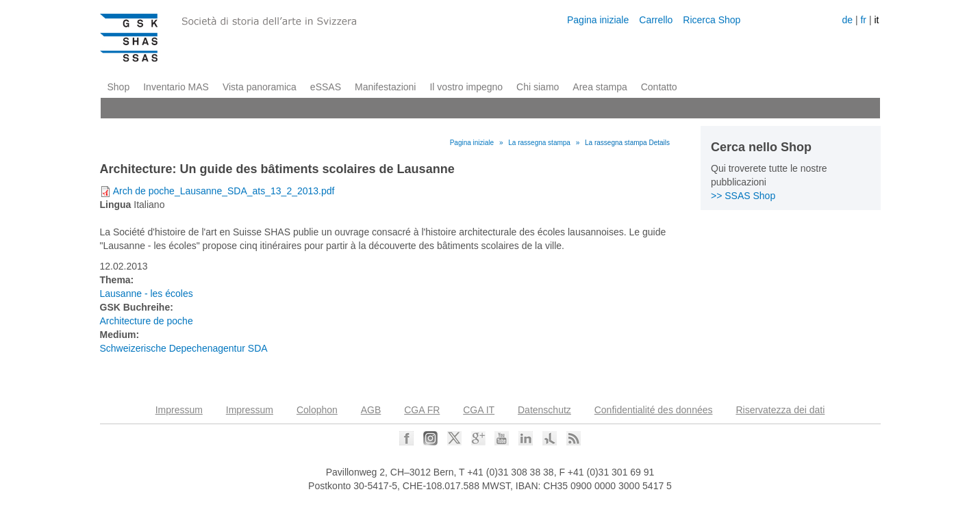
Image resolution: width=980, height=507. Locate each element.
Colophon (317, 410)
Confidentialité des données (654, 410)
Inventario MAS (176, 87)
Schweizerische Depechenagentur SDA (184, 348)
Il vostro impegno (466, 87)
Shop (119, 87)
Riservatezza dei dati (780, 410)
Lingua (116, 205)
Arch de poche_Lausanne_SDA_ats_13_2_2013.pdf (224, 191)
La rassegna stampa (539, 143)
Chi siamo (538, 87)
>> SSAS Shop (743, 196)
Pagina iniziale (598, 20)
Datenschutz (544, 410)
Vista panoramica (260, 87)
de (847, 20)
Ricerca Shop (712, 20)
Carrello (656, 20)
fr (863, 20)
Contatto (659, 87)
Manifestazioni (386, 87)
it (876, 20)
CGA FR (422, 410)
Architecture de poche (147, 321)
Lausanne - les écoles (147, 294)
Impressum (179, 410)
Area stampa (600, 87)
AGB (371, 410)
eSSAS (326, 87)
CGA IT (479, 410)
